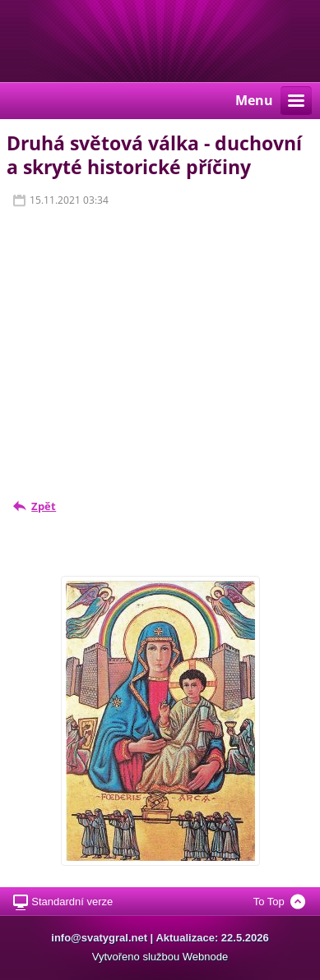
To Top (269, 902)
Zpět (44, 506)
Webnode (205, 957)
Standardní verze (72, 902)
